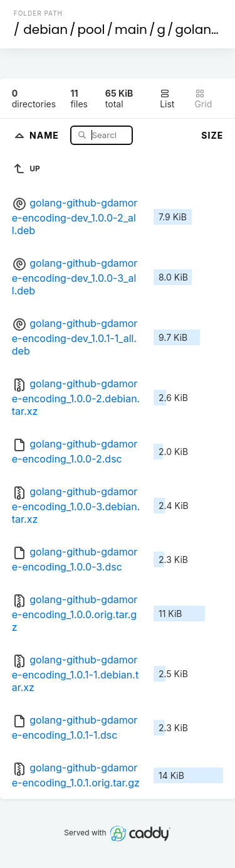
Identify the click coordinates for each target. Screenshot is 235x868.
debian (45, 29)
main (131, 29)
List (167, 99)
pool (91, 29)
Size (212, 135)
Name (45, 135)
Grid (204, 99)
